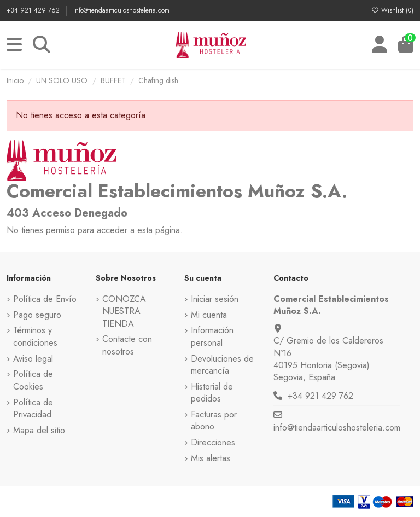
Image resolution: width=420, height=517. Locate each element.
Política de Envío (45, 299)
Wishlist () (392, 10)
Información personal (212, 336)
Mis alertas (211, 458)
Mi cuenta (209, 315)
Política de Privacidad (33, 409)
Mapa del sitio (39, 431)
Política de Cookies (33, 380)
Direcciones (213, 443)
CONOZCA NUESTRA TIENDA (124, 312)
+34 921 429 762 (34, 10)
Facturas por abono (214, 421)
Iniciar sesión (215, 299)
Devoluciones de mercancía (222, 365)
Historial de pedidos (212, 393)
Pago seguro (37, 315)
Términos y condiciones (35, 336)
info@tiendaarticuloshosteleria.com (121, 10)
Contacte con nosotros (127, 345)
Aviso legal (33, 359)
